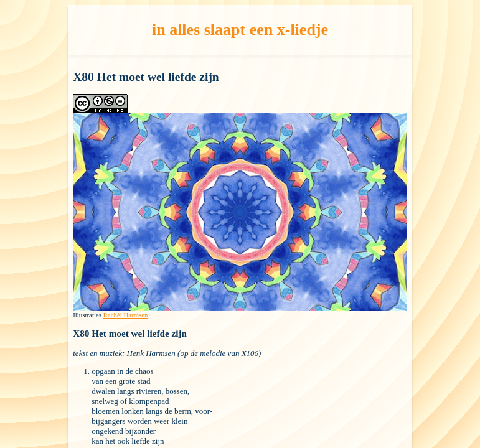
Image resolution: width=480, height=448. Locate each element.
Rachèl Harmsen (126, 315)
